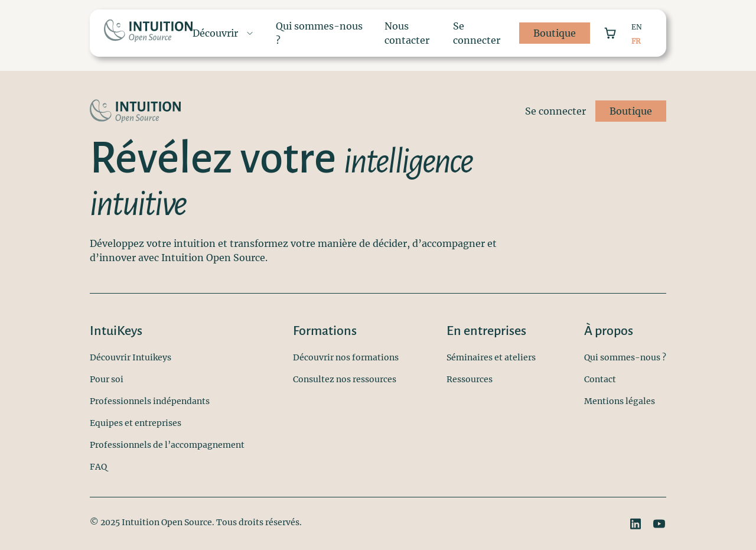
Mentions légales (620, 401)
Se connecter (477, 33)
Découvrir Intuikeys (131, 357)
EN (637, 27)
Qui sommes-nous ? (625, 357)
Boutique (555, 33)
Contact (600, 379)
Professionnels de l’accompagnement (167, 445)
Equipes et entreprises (136, 423)
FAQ (98, 467)
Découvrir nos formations (346, 357)
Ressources (470, 379)
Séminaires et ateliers (491, 357)
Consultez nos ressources (345, 379)
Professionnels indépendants (150, 401)
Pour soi (107, 379)
